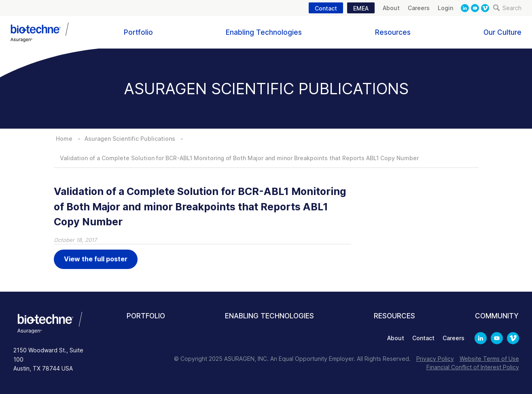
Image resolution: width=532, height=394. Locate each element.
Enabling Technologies (264, 32)
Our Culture (502, 32)
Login (445, 8)
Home (64, 139)
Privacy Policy (435, 359)
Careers (419, 8)
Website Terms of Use (489, 359)
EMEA (361, 8)
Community (497, 316)
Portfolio (138, 32)
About (391, 8)
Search (507, 8)
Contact (326, 8)
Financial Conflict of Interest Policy (473, 367)
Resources (393, 32)
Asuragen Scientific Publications (130, 139)
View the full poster (96, 259)
